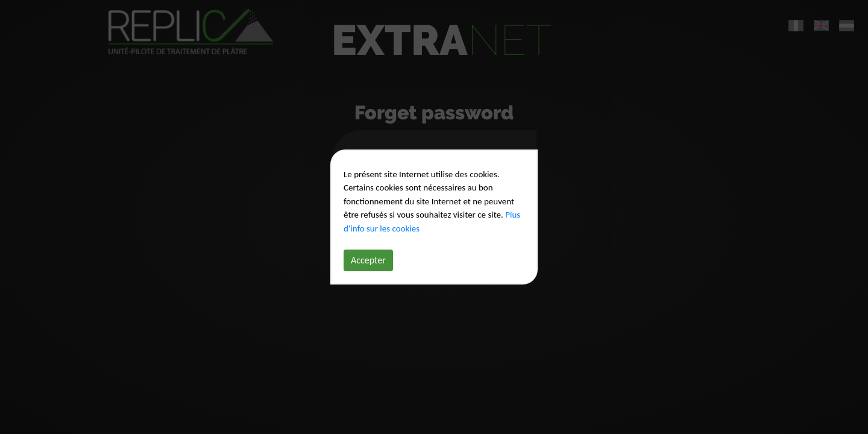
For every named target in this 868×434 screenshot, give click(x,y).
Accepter (368, 260)
